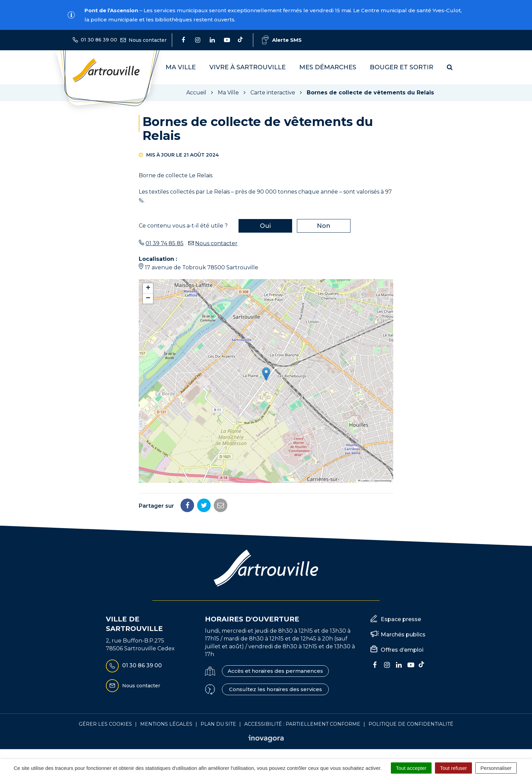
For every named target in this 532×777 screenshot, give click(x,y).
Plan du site (218, 724)
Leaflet (363, 481)
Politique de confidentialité (411, 724)
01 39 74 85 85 (165, 243)
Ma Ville (181, 67)
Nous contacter (216, 243)
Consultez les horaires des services (275, 689)
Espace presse (401, 619)
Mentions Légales (166, 724)
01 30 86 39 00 (134, 666)
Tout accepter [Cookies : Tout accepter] (411, 768)
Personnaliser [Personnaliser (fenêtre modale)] (496, 768)
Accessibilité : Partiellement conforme (302, 724)
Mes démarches (328, 67)
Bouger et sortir (402, 67)
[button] (266, 374)
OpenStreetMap (383, 481)
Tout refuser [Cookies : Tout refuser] (453, 768)
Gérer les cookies (105, 724)
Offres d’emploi (402, 650)
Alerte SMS (282, 40)
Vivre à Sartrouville (248, 67)
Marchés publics (403, 635)
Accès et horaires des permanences (275, 671)
